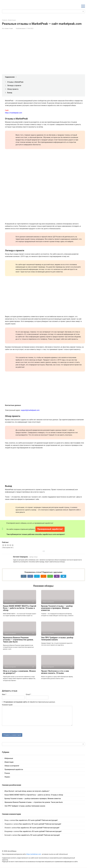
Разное (7, 773)
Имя (4, 694)
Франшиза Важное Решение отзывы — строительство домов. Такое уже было (18, 640)
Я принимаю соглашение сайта (15, 702)
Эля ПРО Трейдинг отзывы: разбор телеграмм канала (57, 639)
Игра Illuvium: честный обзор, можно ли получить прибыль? (27, 791)
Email (28, 694)
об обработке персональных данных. (29, 702)
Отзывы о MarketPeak (15, 82)
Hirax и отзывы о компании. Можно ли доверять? (19, 672)
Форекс (7, 777)
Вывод (10, 93)
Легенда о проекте (14, 86)
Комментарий (7, 705)
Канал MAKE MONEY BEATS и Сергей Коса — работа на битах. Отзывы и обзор (20, 608)
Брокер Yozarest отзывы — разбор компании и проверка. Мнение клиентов (57, 608)
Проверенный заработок (14, 770)
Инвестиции (9, 762)
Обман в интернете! (12, 766)
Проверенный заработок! (50, 529)
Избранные (9, 759)
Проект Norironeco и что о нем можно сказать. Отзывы (55, 672)
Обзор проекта (13, 89)
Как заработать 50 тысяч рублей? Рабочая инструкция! (37, 820)
